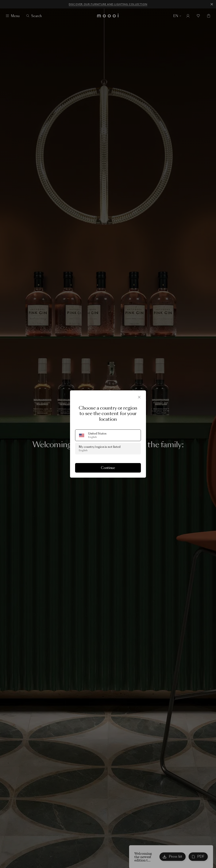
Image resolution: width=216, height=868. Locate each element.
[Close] (139, 397)
